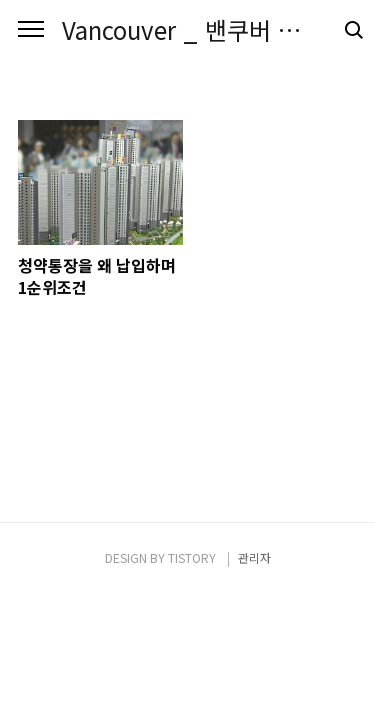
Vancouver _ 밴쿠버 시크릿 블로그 (187, 30)
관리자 (254, 557)
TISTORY (192, 557)
